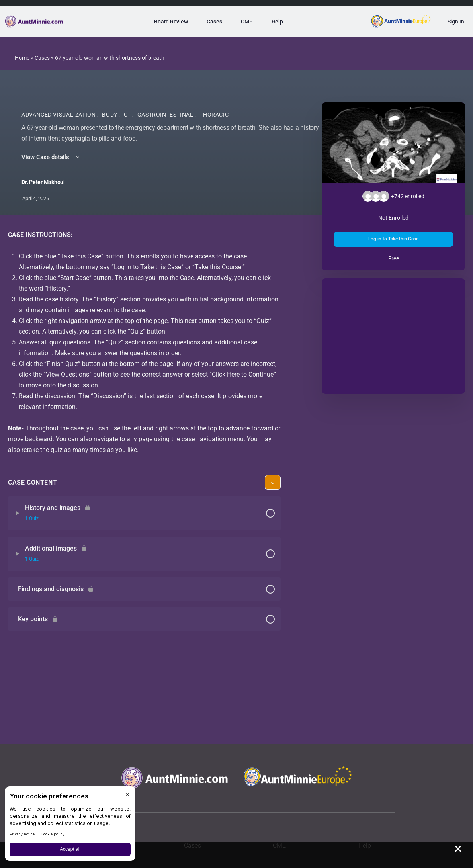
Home (22, 58)
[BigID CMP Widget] (70, 826)
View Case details (51, 157)
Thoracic (214, 115)
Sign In (456, 22)
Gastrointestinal (166, 115)
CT (128, 115)
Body (110, 115)
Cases (42, 58)
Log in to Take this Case (393, 239)
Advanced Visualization (59, 115)
